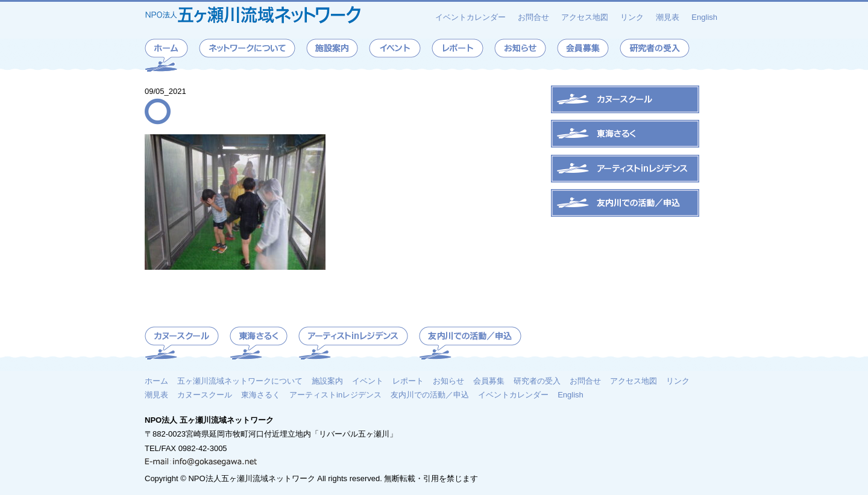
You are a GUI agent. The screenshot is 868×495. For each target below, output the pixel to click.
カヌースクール (205, 394)
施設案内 (327, 381)
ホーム (156, 381)
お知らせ (448, 381)
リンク (632, 17)
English (704, 17)
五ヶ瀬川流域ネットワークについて (240, 381)
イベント (368, 381)
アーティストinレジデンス (335, 394)
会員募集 (489, 381)
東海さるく (261, 394)
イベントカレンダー (470, 17)
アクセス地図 (585, 17)
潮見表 (668, 17)
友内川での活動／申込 (430, 394)
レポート (408, 381)
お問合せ (533, 17)
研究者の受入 (537, 381)
